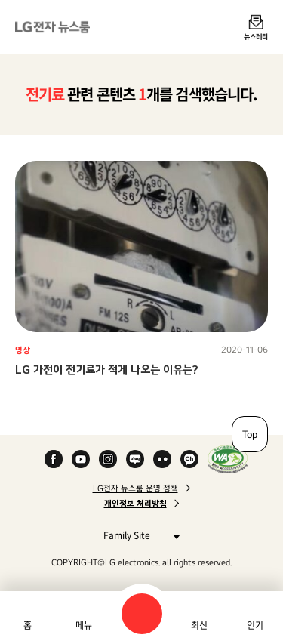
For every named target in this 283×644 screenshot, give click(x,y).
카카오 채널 (189, 459)
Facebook (54, 459)
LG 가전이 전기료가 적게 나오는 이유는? (107, 370)
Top (250, 434)
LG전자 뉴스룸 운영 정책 (135, 488)
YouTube (81, 459)
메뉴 (84, 625)
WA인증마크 (228, 459)
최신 (199, 625)
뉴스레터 (256, 36)
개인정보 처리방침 (135, 504)
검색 (142, 614)
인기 (255, 625)
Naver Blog (135, 459)
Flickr (162, 459)
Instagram (108, 459)
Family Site (138, 535)
